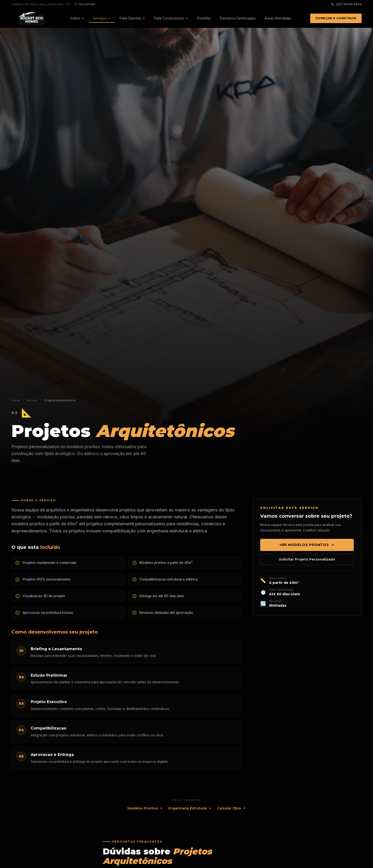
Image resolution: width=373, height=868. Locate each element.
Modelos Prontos (145, 808)
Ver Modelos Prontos (307, 545)
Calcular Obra (231, 808)
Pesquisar (85, 4)
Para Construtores (171, 18)
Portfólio (204, 18)
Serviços (102, 18)
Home (16, 400)
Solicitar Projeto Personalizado (307, 559)
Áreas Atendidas (278, 18)
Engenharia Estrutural (190, 808)
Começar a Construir (336, 18)
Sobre (77, 18)
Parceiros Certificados (238, 18)
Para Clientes (132, 18)
